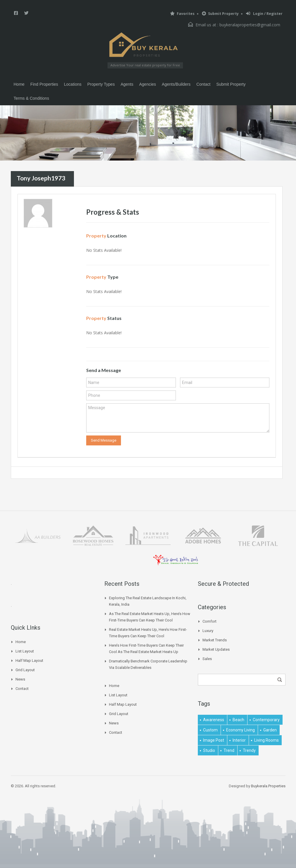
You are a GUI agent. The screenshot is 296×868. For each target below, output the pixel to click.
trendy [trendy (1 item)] (249, 750)
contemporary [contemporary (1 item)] (266, 720)
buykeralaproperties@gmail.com (250, 25)
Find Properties (44, 84)
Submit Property (220, 14)
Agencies (148, 84)
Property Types (101, 84)
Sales (207, 659)
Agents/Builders (176, 84)
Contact (203, 84)
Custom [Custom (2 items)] (210, 730)
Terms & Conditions (31, 98)
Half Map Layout (29, 661)
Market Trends (215, 640)
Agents (127, 84)
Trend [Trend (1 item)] (229, 750)
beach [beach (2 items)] (238, 720)
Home (19, 84)
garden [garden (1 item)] (270, 730)
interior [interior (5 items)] (239, 740)
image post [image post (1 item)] (214, 740)
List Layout (25, 651)
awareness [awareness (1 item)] (214, 720)
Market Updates (216, 649)
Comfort (210, 621)
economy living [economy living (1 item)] (240, 730)
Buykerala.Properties (268, 786)
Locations (73, 84)
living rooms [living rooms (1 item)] (266, 740)
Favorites (182, 14)
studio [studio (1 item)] (209, 750)
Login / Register (264, 14)
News (20, 679)
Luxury (208, 631)
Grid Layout (25, 670)
